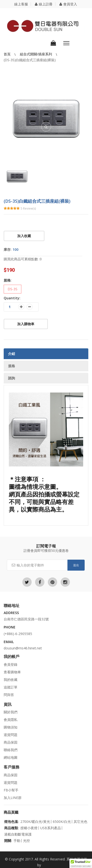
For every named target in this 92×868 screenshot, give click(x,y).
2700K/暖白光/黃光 (35, 822)
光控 (26, 841)
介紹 (12, 354)
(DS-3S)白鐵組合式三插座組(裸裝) (30, 60)
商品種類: (12, 828)
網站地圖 (11, 757)
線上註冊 (44, 4)
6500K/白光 (62, 822)
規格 (12, 366)
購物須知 (11, 727)
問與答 (9, 695)
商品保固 (11, 742)
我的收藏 (11, 680)
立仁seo (48, 865)
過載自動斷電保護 (18, 834)
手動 (17, 841)
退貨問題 (11, 735)
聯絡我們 (11, 750)
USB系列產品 (51, 828)
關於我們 (11, 712)
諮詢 (12, 378)
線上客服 (21, 4)
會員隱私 (11, 720)
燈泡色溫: (12, 822)
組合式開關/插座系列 (36, 54)
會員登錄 (11, 664)
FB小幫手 (11, 790)
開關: (8, 841)
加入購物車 (26, 324)
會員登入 (68, 4)
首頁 (8, 54)
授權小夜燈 (29, 828)
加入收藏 (24, 236)
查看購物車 (12, 672)
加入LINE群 (13, 798)
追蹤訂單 (11, 687)
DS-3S (13, 289)
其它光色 (80, 822)
